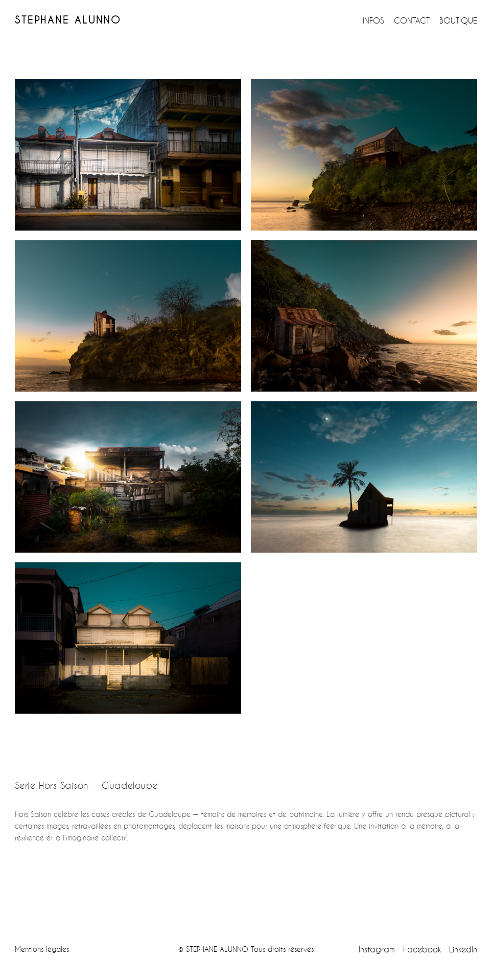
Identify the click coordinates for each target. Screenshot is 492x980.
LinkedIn (463, 949)
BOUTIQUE (458, 20)
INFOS (373, 20)
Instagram (377, 949)
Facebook (422, 949)
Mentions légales (42, 949)
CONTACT (412, 20)
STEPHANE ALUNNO (68, 20)
